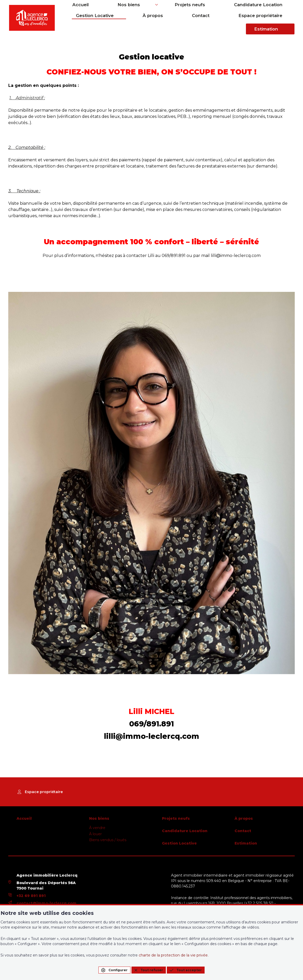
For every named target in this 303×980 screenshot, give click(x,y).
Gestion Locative (276, 10)
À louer (95, 834)
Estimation (278, 23)
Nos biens (124, 10)
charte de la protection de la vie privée (173, 955)
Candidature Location (220, 10)
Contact (185, 23)
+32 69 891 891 (31, 896)
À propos (153, 23)
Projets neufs (169, 10)
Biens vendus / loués (108, 840)
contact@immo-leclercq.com (46, 903)
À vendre (97, 828)
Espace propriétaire (228, 23)
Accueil (92, 10)
